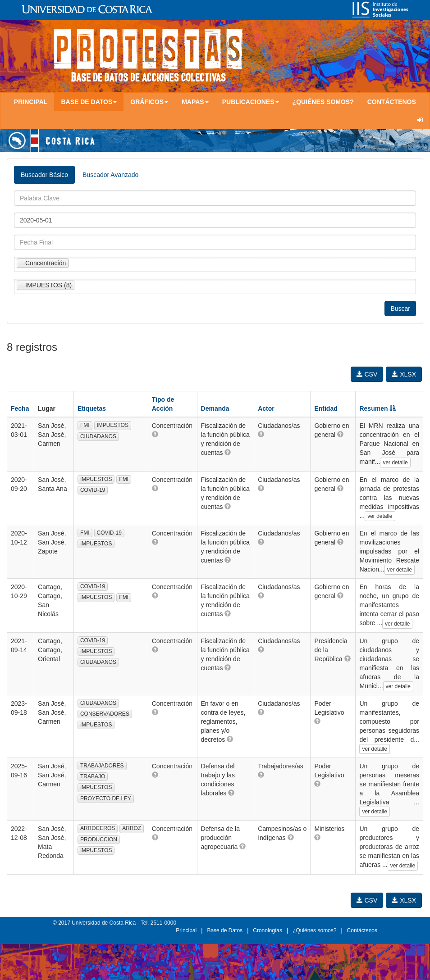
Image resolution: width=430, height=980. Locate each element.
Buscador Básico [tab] (44, 175)
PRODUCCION (99, 839)
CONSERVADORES (105, 714)
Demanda (215, 408)
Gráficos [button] (149, 102)
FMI (85, 425)
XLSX (404, 374)
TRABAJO (93, 776)
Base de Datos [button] (89, 102)
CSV (367, 374)
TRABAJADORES (102, 766)
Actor (266, 408)
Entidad (326, 408)
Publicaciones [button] (251, 102)
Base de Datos (225, 930)
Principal (31, 102)
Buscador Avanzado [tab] (110, 175)
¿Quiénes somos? (323, 102)
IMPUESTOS (113, 425)
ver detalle (395, 463)
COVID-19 (93, 490)
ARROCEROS (98, 828)
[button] (155, 434)
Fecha (20, 408)
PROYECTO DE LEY (106, 799)
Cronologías (268, 930)
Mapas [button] (195, 102)
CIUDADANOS (98, 436)
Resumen (377, 408)
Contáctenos (392, 102)
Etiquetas (92, 408)
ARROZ (132, 828)
